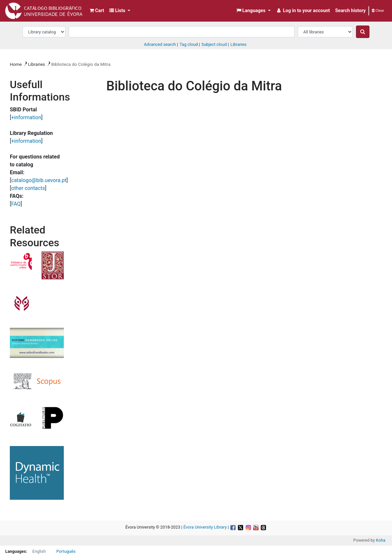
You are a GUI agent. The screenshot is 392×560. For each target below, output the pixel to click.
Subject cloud (214, 44)
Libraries (36, 64)
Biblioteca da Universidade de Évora (22, 9)
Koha (381, 540)
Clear (378, 10)
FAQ (16, 204)
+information (26, 117)
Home (16, 64)
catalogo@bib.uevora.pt (39, 180)
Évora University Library (205, 527)
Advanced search (160, 44)
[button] (97, 11)
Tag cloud (189, 44)
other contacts (28, 188)
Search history (350, 11)
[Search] (363, 32)
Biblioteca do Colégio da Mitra (81, 64)
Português (66, 551)
